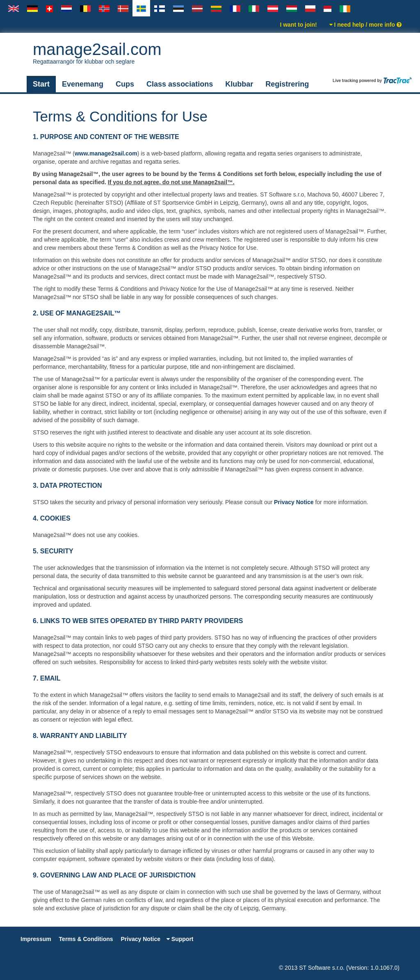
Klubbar (239, 84)
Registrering (287, 84)
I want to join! (298, 25)
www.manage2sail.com (106, 153)
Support (180, 939)
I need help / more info (365, 25)
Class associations (180, 84)
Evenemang (83, 84)
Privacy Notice (294, 502)
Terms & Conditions (86, 939)
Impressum (36, 939)
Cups (125, 84)
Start (41, 84)
